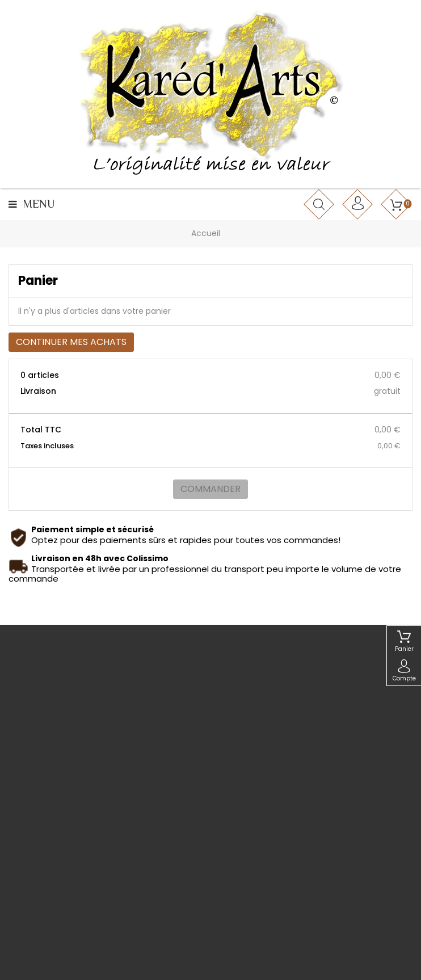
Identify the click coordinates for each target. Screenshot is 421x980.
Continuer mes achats (71, 342)
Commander (210, 489)
